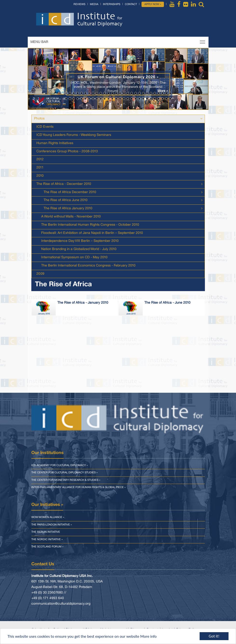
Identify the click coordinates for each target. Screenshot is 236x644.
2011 (40, 168)
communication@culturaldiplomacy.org (61, 604)
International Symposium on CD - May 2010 (74, 257)
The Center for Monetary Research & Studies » (66, 480)
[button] (41, 79)
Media (94, 4)
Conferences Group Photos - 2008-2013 (67, 151)
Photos (39, 119)
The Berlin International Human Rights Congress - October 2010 (90, 225)
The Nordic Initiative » (47, 539)
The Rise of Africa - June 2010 (167, 303)
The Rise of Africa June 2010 (66, 200)
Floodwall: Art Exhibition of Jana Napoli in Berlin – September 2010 (92, 233)
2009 (40, 274)
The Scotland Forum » (47, 547)
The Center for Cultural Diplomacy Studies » (64, 473)
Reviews (79, 4)
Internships (112, 4)
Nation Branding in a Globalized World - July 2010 (79, 249)
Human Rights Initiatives (55, 143)
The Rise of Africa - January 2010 (83, 303)
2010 (40, 176)
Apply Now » (153, 4)
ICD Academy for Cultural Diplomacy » (60, 465)
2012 (40, 159)
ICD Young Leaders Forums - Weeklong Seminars (74, 135)
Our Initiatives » (47, 505)
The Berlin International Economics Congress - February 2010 (88, 266)
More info (148, 636)
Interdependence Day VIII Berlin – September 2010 (80, 241)
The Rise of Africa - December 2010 (64, 184)
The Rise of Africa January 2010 (68, 208)
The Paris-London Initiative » (52, 525)
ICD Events (45, 127)
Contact (131, 4)
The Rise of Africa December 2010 (70, 192)
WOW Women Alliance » (48, 517)
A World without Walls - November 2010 (71, 217)
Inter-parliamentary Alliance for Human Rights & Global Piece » (78, 487)
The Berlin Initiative (46, 532)
